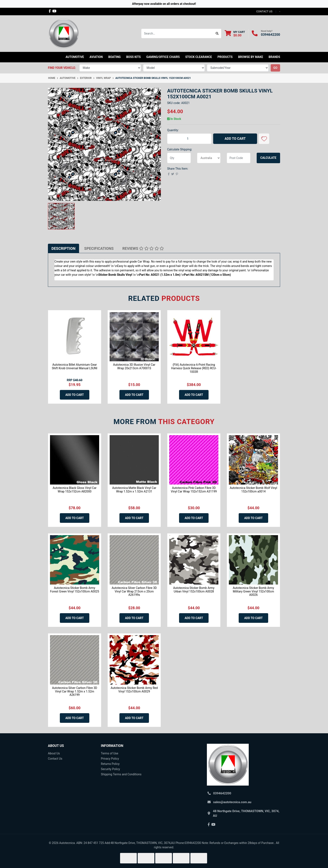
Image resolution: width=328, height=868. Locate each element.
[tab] (63, 248)
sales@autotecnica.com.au (232, 802)
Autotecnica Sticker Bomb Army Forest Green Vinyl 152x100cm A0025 (75, 590)
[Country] (209, 158)
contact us (264, 11)
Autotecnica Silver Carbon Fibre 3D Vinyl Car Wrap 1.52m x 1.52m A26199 (75, 691)
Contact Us (55, 759)
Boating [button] (115, 57)
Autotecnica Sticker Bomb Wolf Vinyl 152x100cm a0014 (253, 490)
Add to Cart (235, 139)
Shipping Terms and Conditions (121, 774)
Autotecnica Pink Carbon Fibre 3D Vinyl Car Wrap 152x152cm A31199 (194, 490)
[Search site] (217, 33)
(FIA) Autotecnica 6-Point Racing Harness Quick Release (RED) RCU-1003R (194, 368)
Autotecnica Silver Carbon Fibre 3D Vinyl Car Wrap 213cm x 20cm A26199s (134, 591)
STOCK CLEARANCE (199, 57)
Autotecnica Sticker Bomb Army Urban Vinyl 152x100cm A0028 (194, 590)
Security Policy (110, 769)
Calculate (268, 158)
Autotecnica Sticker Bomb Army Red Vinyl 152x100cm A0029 (134, 690)
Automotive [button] (75, 57)
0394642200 (270, 35)
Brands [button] (274, 57)
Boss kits (133, 57)
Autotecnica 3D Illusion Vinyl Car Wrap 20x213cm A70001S (134, 366)
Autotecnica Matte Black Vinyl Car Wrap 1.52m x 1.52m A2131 (134, 490)
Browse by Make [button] (250, 57)
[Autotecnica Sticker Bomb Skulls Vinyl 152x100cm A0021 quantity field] (189, 139)
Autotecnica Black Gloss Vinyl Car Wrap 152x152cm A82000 (75, 490)
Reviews (143, 248)
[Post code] (239, 158)
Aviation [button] (96, 57)
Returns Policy (110, 764)
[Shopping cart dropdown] (235, 34)
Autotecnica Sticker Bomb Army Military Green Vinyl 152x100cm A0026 (253, 591)
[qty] (179, 158)
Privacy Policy (110, 759)
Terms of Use (110, 753)
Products (225, 57)
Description (63, 248)
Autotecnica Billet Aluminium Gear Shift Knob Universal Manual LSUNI (75, 366)
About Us (54, 753)
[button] (264, 139)
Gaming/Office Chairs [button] (163, 57)
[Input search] (177, 33)
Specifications (99, 248)
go (275, 68)
